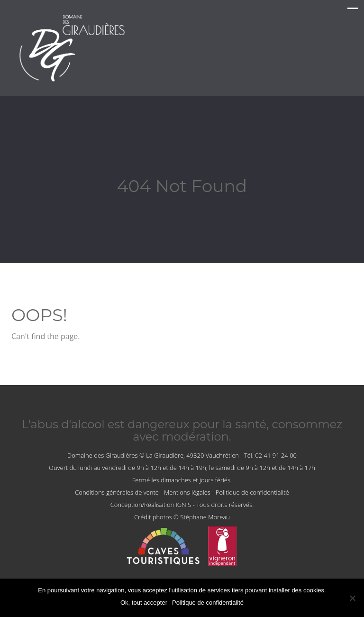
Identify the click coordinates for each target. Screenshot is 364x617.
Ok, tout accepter (144, 603)
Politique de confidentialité (252, 492)
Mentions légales (187, 492)
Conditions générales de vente (117, 492)
